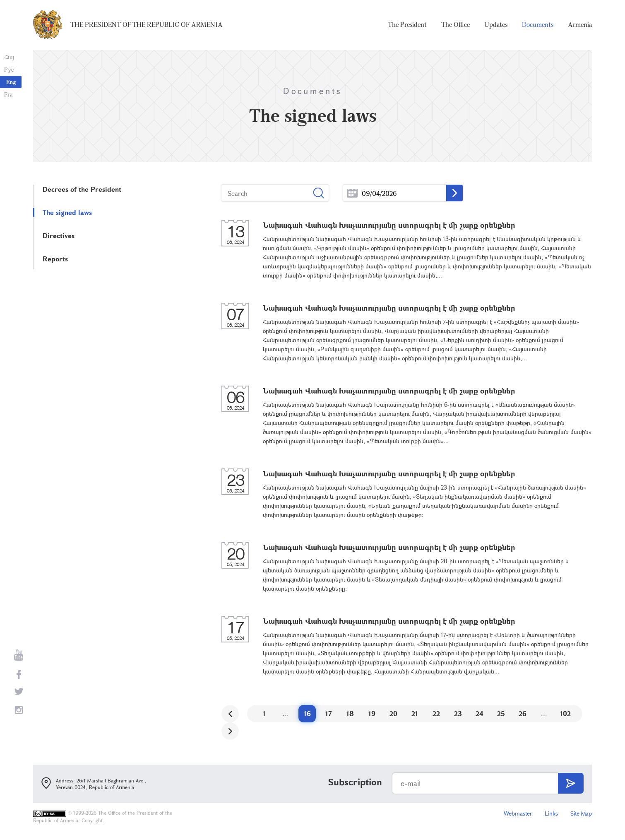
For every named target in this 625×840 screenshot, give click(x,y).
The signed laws (67, 212)
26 (523, 713)
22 (436, 713)
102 (565, 713)
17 (329, 713)
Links (551, 813)
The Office (456, 25)
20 (393, 713)
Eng (11, 82)
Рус (9, 69)
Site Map (581, 813)
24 (480, 713)
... (352, 193)
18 (350, 713)
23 (458, 713)
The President (407, 25)
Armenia (580, 25)
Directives (59, 235)
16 (307, 713)
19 (372, 713)
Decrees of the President (82, 189)
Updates (496, 25)
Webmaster (518, 813)
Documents (538, 25)
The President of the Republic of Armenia (147, 25)
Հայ (9, 57)
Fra (8, 94)
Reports (55, 259)
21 (415, 713)
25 (501, 713)
